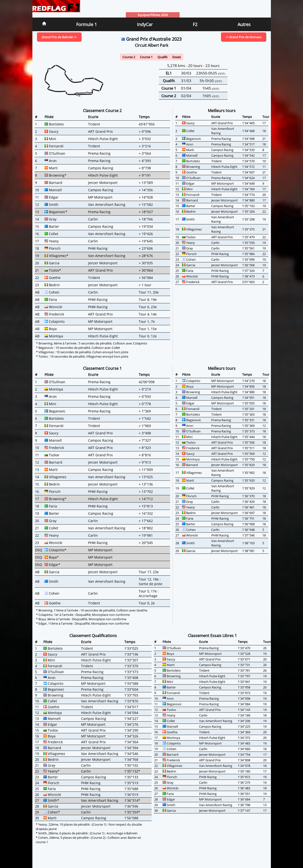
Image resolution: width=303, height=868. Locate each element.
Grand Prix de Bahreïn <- (59, 37)
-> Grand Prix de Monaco (243, 37)
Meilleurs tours (222, 111)
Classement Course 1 (102, 368)
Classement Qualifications (93, 636)
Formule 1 (87, 24)
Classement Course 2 (102, 111)
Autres (244, 24)
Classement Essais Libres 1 (212, 636)
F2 (195, 24)
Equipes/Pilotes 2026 (153, 15)
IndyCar (145, 24)
